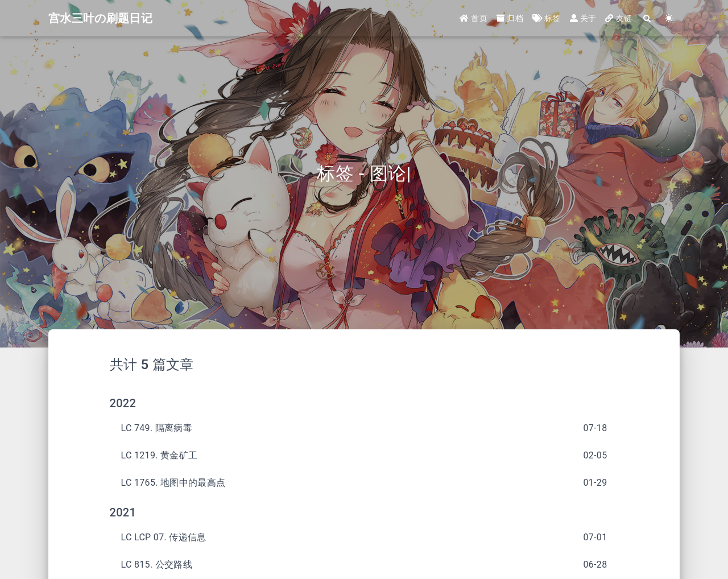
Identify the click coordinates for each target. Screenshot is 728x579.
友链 (619, 18)
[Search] (647, 18)
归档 (510, 18)
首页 (473, 18)
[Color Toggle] (669, 18)
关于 (583, 18)
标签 (547, 18)
